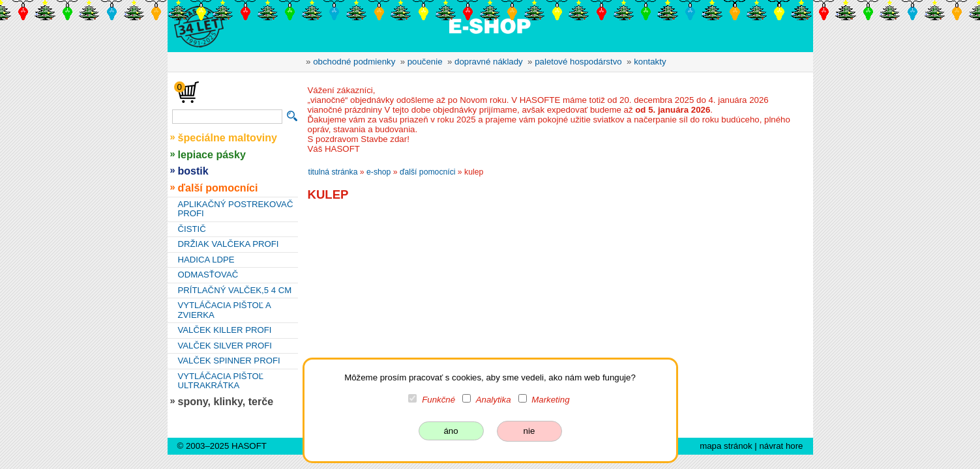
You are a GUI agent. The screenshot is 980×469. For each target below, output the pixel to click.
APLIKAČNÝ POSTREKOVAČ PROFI (236, 209)
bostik (193, 171)
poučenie (425, 62)
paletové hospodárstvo (578, 62)
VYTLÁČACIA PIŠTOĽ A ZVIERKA (225, 310)
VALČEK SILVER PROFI (225, 346)
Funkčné (438, 400)
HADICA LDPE (206, 260)
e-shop (379, 172)
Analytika (494, 400)
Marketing (550, 400)
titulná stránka (333, 172)
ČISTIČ (192, 229)
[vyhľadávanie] (227, 117)
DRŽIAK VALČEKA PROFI (229, 244)
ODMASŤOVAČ (208, 275)
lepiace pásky (212, 154)
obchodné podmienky (354, 62)
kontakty (650, 62)
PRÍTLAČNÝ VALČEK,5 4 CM (235, 290)
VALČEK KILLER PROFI (225, 330)
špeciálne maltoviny (228, 137)
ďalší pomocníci (218, 188)
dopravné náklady (489, 62)
